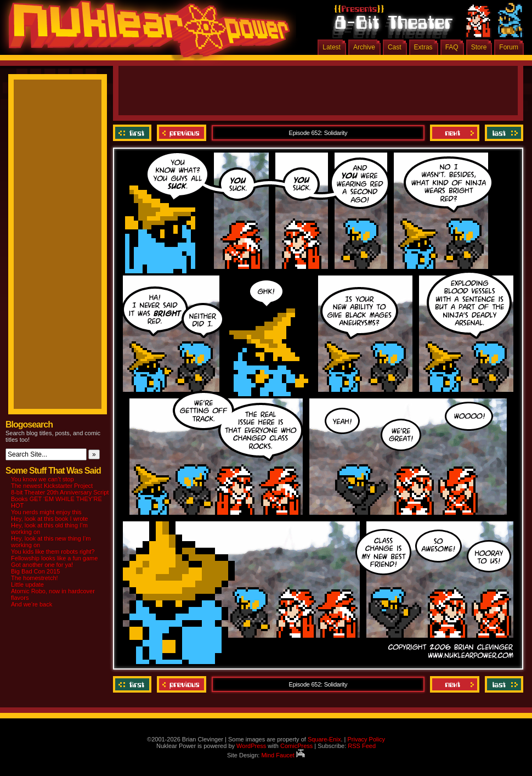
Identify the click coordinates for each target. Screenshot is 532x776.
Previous (182, 133)
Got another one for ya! (42, 565)
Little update (27, 584)
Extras (423, 47)
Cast (395, 47)
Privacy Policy (366, 739)
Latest (332, 47)
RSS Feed (362, 746)
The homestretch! (35, 578)
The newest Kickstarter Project (52, 486)
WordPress (251, 746)
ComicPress (296, 746)
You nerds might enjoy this (46, 512)
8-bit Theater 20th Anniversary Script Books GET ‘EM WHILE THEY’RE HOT (60, 499)
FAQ (452, 47)
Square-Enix (324, 739)
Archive (364, 47)
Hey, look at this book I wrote (49, 519)
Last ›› (503, 133)
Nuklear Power (145, 33)
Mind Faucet (283, 755)
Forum (509, 47)
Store (479, 47)
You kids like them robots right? (53, 552)
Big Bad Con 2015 (35, 571)
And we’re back (32, 604)
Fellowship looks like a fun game (54, 558)
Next (455, 133)
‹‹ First (134, 133)
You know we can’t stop (43, 479)
